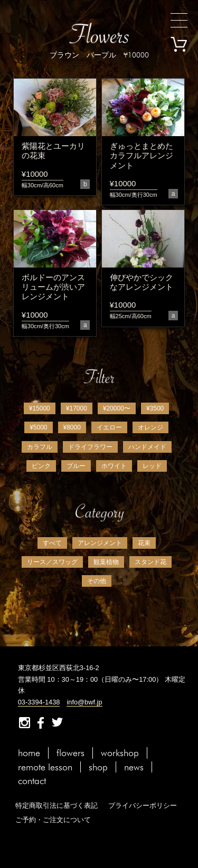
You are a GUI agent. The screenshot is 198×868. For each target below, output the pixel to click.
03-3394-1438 (39, 702)
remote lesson (45, 767)
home (29, 753)
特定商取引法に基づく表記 (56, 805)
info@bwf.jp (84, 702)
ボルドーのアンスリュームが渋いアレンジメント (53, 287)
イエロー (109, 427)
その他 (97, 581)
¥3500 (155, 408)
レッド (152, 466)
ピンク (41, 466)
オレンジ (150, 427)
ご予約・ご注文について (53, 820)
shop (98, 767)
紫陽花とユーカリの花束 (53, 151)
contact (32, 781)
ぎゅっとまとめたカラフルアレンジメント (142, 156)
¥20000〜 (117, 408)
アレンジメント (100, 543)
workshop (120, 753)
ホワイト (114, 466)
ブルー (76, 466)
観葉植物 (106, 562)
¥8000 (72, 427)
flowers (70, 753)
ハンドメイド (147, 447)
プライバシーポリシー (143, 805)
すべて (52, 543)
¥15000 (40, 408)
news (134, 767)
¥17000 (77, 408)
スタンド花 (150, 562)
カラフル (40, 447)
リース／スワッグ (52, 562)
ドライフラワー (90, 447)
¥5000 (38, 427)
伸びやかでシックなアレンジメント (142, 282)
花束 (144, 543)
